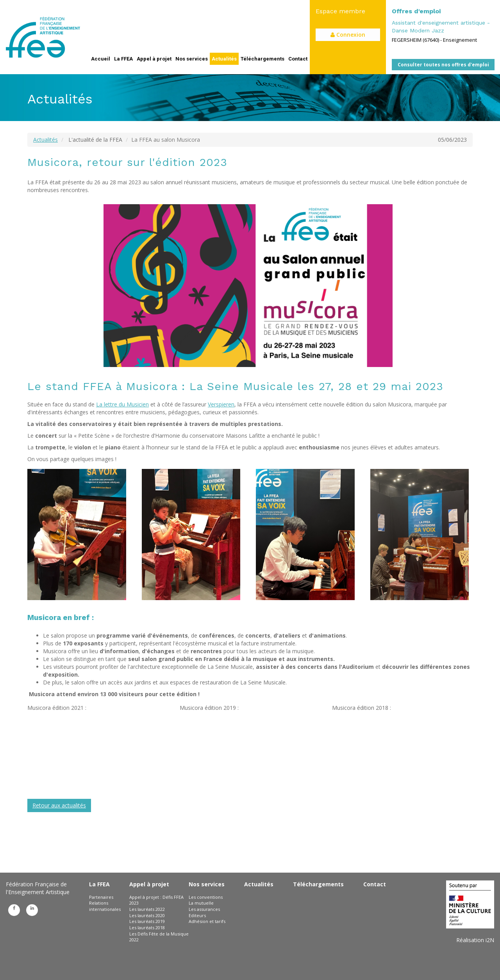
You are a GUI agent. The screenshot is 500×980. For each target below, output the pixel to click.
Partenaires (101, 897)
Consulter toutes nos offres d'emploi (443, 65)
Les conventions (206, 897)
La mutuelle (201, 903)
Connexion (348, 35)
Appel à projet (154, 59)
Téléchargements (262, 59)
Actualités (224, 59)
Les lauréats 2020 (147, 915)
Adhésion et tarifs (207, 921)
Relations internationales (105, 906)
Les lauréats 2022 (147, 909)
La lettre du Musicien (122, 404)
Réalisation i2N (475, 940)
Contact (298, 59)
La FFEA (123, 59)
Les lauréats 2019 (147, 921)
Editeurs (197, 915)
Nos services (192, 59)
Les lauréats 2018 (147, 927)
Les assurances (204, 909)
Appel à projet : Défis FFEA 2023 (156, 900)
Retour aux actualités (59, 805)
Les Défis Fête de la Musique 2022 (159, 937)
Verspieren (221, 404)
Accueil (101, 59)
